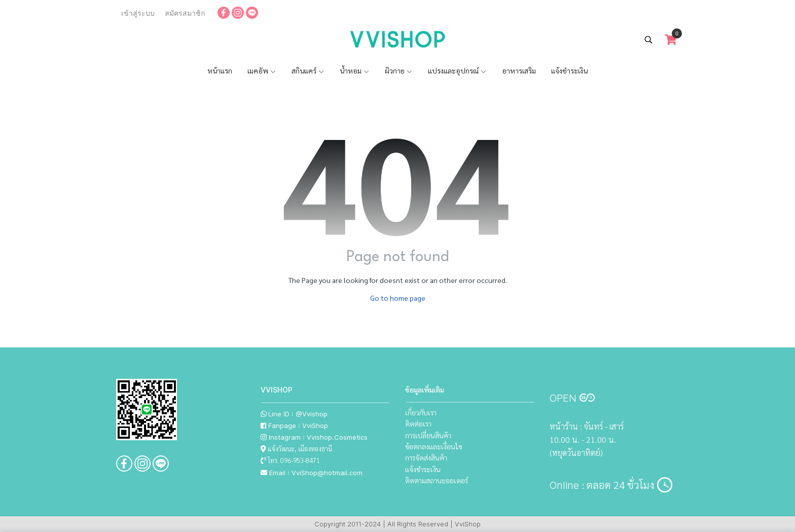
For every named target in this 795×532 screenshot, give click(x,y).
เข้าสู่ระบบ (138, 13)
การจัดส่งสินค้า (426, 457)
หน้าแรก (220, 70)
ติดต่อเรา (418, 423)
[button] (648, 40)
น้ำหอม (355, 70)
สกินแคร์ (308, 70)
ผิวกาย (399, 70)
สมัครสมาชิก (185, 13)
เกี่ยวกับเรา (421, 412)
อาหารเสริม (519, 70)
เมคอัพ (262, 70)
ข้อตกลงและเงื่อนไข (434, 446)
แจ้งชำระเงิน (569, 70)
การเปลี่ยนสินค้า (428, 435)
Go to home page (398, 298)
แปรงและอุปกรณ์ (457, 70)
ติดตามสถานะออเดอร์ (437, 480)
